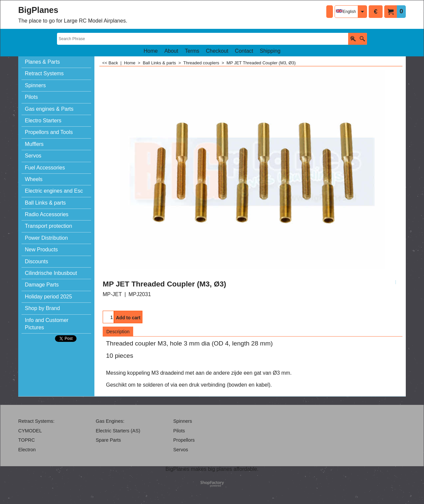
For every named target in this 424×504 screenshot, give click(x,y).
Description (118, 332)
